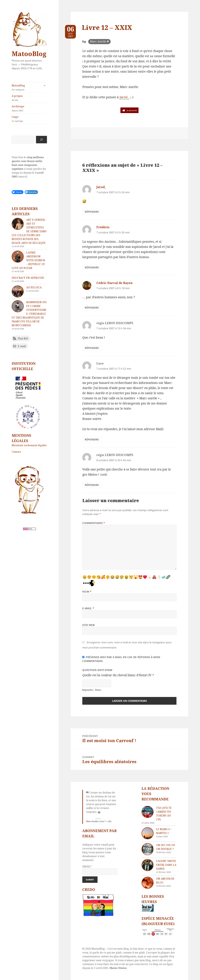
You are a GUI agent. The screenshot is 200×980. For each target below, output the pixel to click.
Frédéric (103, 227)
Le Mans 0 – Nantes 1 (164, 831)
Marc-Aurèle (98, 41)
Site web (88, 625)
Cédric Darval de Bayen (114, 283)
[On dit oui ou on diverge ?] (148, 849)
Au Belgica (34, 287)
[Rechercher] (41, 140)
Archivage (29, 108)
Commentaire (94, 523)
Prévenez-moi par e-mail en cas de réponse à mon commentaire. (121, 659)
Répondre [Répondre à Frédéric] (92, 267)
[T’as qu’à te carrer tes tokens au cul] (148, 812)
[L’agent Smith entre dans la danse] (148, 865)
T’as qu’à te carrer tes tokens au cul (164, 814)
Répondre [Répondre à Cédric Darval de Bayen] (92, 308)
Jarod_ (124, 97)
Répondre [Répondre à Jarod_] (92, 212)
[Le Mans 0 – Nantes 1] (148, 833)
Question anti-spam (97, 670)
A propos (29, 98)
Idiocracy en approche (28, 278)
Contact (16, 452)
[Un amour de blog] (148, 883)
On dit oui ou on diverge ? (166, 847)
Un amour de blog (165, 881)
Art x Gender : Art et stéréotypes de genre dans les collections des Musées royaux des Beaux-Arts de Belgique (29, 231)
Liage (29, 119)
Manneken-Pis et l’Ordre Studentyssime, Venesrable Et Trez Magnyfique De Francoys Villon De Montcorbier (29, 314)
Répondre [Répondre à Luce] (92, 439)
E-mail (88, 608)
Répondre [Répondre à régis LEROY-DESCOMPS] (92, 348)
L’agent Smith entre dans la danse (166, 865)
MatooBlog (29, 54)
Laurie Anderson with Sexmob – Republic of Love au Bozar (28, 260)
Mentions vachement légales (29, 445)
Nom (87, 592)
